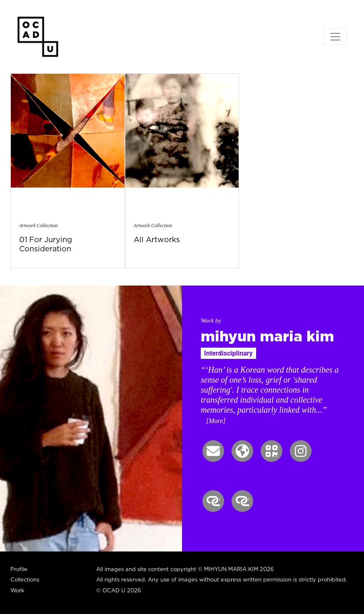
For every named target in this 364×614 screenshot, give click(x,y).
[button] (213, 451)
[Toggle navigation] (335, 37)
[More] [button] (216, 421)
